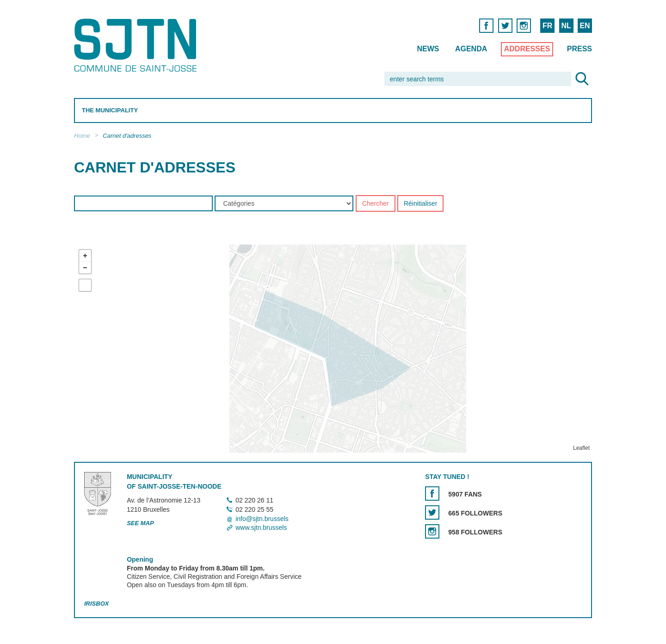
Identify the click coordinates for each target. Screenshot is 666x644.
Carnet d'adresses (127, 136)
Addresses (527, 49)
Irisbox (96, 604)
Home (82, 136)
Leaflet (581, 448)
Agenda (471, 49)
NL (566, 26)
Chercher (376, 204)
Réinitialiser (420, 204)
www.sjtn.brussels (261, 527)
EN (585, 26)
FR (547, 26)
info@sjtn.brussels (262, 519)
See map (140, 523)
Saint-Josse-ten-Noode (137, 45)
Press (580, 49)
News (428, 49)
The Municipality (110, 110)
